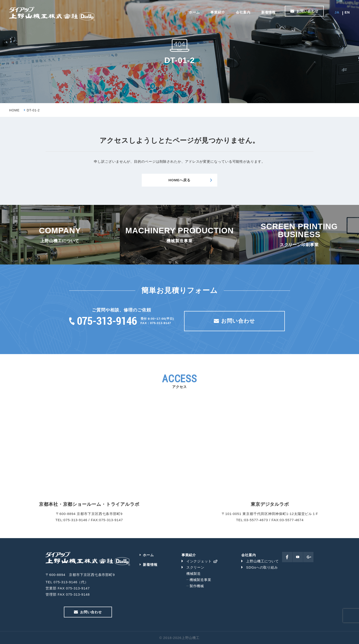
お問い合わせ (307, 11)
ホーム (194, 12)
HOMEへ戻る (179, 180)
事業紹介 (218, 12)
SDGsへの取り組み (262, 567)
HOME (14, 110)
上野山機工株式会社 (52, 14)
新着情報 (269, 12)
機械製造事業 (200, 580)
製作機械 (197, 586)
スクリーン (196, 567)
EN (347, 12)
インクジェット (199, 561)
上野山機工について (262, 561)
